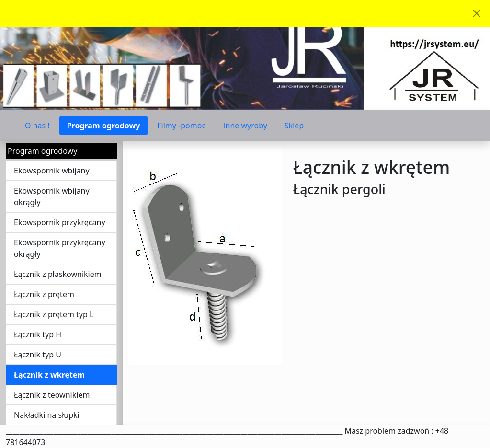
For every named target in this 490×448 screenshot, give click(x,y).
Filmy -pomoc (181, 126)
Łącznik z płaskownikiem (58, 274)
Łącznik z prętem (44, 294)
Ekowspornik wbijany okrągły (52, 196)
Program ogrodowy (104, 126)
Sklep (294, 126)
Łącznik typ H (38, 334)
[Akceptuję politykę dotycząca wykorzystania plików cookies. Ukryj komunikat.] (477, 13)
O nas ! (37, 126)
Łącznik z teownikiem (52, 395)
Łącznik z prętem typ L (54, 314)
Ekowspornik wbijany (52, 171)
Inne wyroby (245, 126)
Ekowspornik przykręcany (60, 222)
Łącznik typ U (38, 355)
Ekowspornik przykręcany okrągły (60, 248)
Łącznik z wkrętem (49, 375)
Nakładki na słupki (47, 415)
